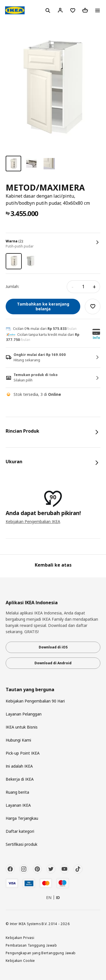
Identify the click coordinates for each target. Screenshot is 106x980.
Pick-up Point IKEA (23, 753)
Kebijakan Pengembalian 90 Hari (35, 701)
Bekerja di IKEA (20, 779)
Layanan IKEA (18, 805)
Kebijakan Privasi (20, 938)
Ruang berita (17, 792)
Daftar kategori (20, 831)
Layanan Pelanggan (24, 714)
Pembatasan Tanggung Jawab (31, 945)
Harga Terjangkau (22, 818)
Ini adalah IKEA (19, 766)
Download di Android (53, 663)
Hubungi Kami (18, 740)
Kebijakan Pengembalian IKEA (33, 521)
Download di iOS (53, 647)
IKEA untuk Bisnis (22, 727)
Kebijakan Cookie (20, 960)
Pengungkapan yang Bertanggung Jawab (41, 953)
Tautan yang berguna (30, 690)
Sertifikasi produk (21, 844)
